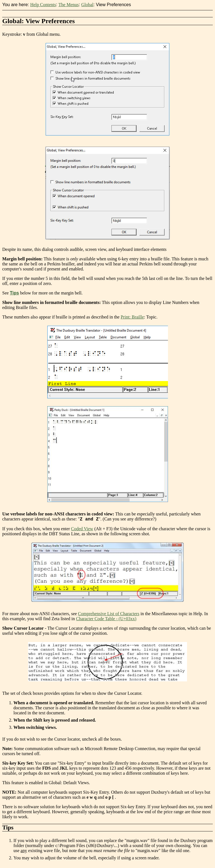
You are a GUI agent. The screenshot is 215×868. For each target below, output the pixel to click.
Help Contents (43, 5)
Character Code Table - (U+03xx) (106, 620)
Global (87, 5)
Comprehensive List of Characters (109, 614)
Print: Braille (132, 317)
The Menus (69, 5)
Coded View (82, 530)
